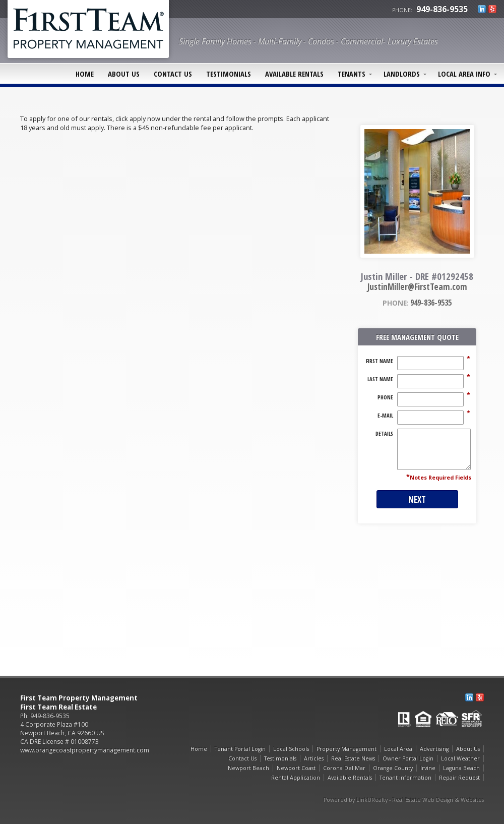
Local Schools (291, 749)
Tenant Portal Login (240, 749)
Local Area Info (464, 74)
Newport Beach (248, 768)
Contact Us (173, 74)
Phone (385, 397)
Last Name (380, 379)
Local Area (398, 749)
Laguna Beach (461, 768)
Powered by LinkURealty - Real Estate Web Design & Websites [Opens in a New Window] (404, 800)
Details (384, 434)
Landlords (402, 74)
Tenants (352, 74)
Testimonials (229, 74)
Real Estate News (353, 758)
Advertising (434, 749)
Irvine (428, 768)
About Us (124, 74)
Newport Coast (296, 768)
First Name (380, 361)
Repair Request (459, 778)
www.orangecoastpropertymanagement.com (85, 750)
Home (85, 74)
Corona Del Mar (344, 768)
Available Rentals (294, 74)
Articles (314, 758)
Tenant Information (405, 778)
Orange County (393, 768)
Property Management (346, 749)
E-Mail (385, 416)
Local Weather (460, 758)
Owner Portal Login (408, 758)
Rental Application (296, 778)
